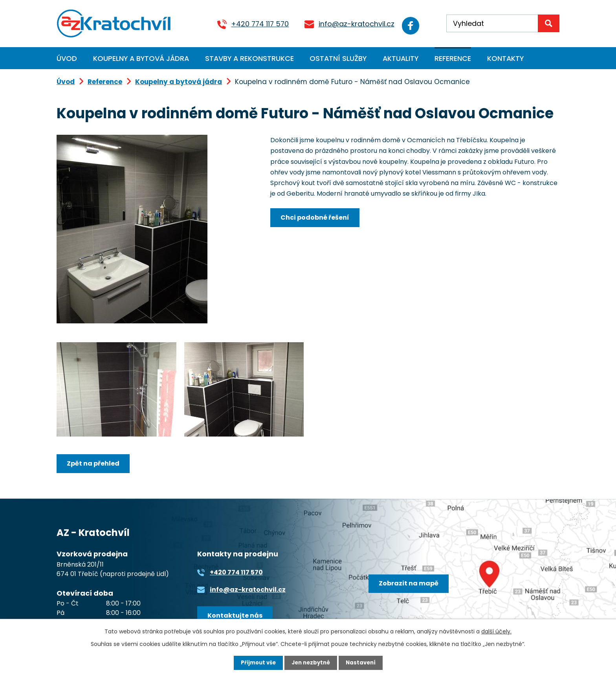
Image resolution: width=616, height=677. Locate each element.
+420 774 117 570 (251, 24)
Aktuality (401, 58)
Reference (453, 58)
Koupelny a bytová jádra (141, 58)
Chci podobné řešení (317, 218)
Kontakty (505, 58)
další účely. (496, 631)
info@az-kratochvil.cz (347, 24)
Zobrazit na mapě (411, 586)
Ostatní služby (338, 58)
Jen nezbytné (311, 662)
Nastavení (363, 662)
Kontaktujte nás (237, 617)
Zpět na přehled (95, 464)
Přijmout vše (256, 662)
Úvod (67, 58)
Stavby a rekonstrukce (249, 58)
